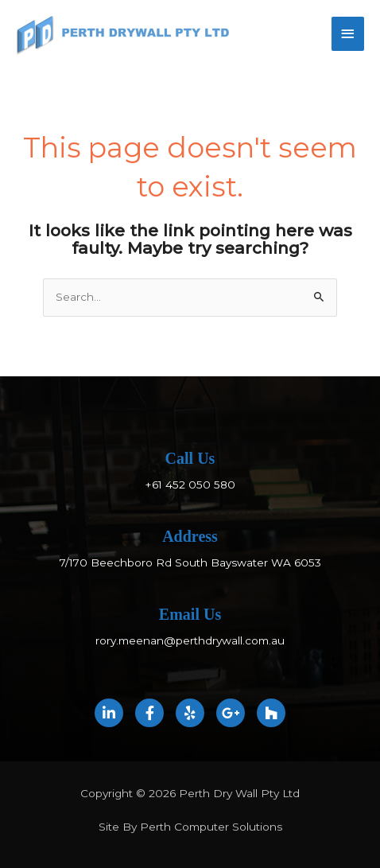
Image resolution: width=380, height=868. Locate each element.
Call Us (190, 458)
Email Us (190, 614)
